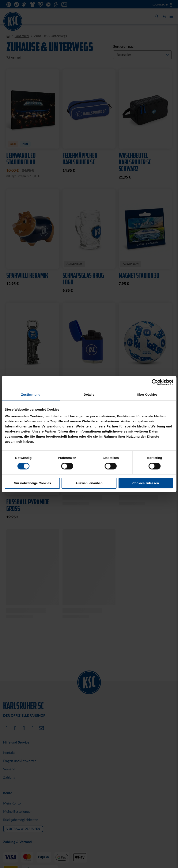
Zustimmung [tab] (31, 394)
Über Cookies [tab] (147, 394)
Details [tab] (89, 394)
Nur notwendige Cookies (32, 483)
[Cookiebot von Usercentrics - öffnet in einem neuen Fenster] (155, 382)
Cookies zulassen (146, 483)
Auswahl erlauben (89, 483)
